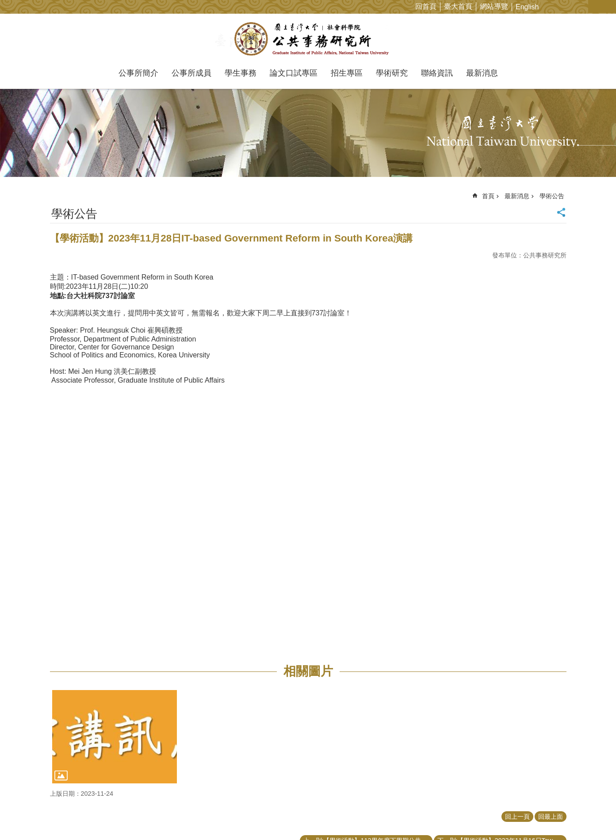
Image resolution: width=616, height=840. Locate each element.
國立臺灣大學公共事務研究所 (308, 39)
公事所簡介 (138, 73)
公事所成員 (191, 73)
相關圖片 (308, 671)
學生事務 (241, 73)
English (527, 7)
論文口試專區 (294, 73)
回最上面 (551, 817)
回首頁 (426, 6)
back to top (592, 816)
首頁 (488, 196)
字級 (595, 6)
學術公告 (552, 196)
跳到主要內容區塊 (5, 5)
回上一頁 (517, 817)
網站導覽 (494, 6)
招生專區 (347, 73)
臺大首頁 (458, 6)
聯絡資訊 (437, 73)
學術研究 (392, 73)
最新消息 (482, 73)
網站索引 (609, 6)
